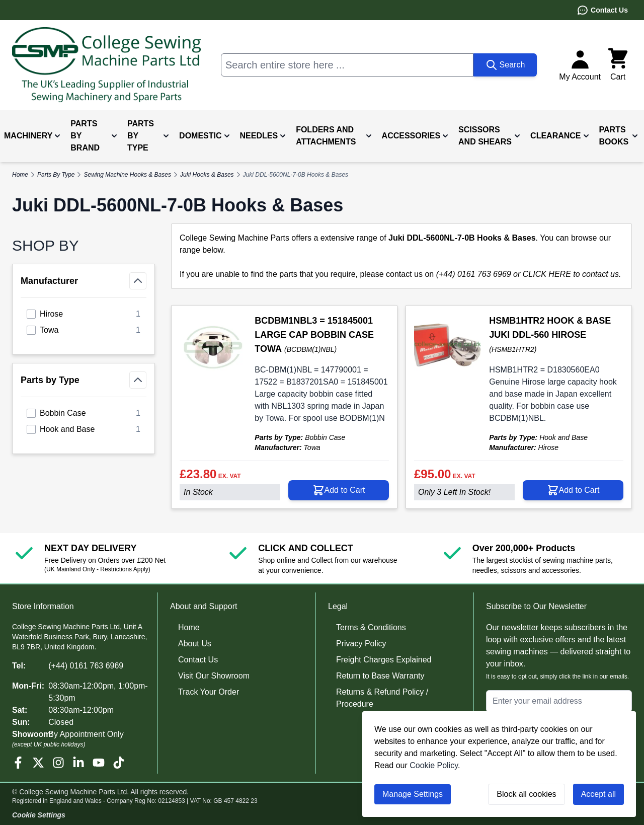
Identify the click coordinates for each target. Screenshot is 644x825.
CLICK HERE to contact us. (572, 274)
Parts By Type (56, 175)
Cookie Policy (434, 765)
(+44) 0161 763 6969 (86, 666)
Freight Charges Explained (384, 660)
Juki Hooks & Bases (207, 175)
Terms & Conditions (371, 627)
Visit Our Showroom (214, 676)
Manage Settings (413, 794)
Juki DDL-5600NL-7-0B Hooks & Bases (296, 175)
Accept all (598, 794)
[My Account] (580, 65)
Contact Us (602, 10)
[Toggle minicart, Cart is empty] (618, 65)
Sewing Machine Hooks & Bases (127, 175)
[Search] (505, 65)
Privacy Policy (361, 644)
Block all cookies (526, 794)
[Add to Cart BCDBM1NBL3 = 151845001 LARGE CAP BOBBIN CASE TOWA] (339, 490)
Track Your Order (209, 692)
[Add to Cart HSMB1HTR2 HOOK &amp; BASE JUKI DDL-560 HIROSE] (573, 490)
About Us (195, 644)
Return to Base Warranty (380, 676)
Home (189, 627)
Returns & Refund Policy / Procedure (382, 698)
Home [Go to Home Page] (20, 175)
